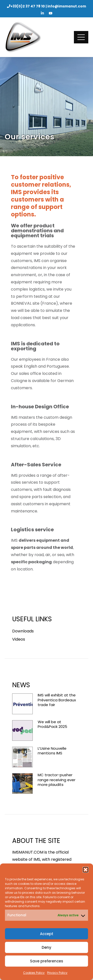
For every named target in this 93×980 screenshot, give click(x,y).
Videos (19, 639)
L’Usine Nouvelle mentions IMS (52, 751)
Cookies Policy (34, 973)
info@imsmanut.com (67, 6)
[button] (86, 870)
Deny (46, 947)
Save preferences (47, 961)
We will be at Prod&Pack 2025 (52, 724)
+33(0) (28, 6)
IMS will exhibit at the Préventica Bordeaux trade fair (57, 700)
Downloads (23, 631)
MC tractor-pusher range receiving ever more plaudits (57, 780)
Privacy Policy (57, 973)
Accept (47, 934)
